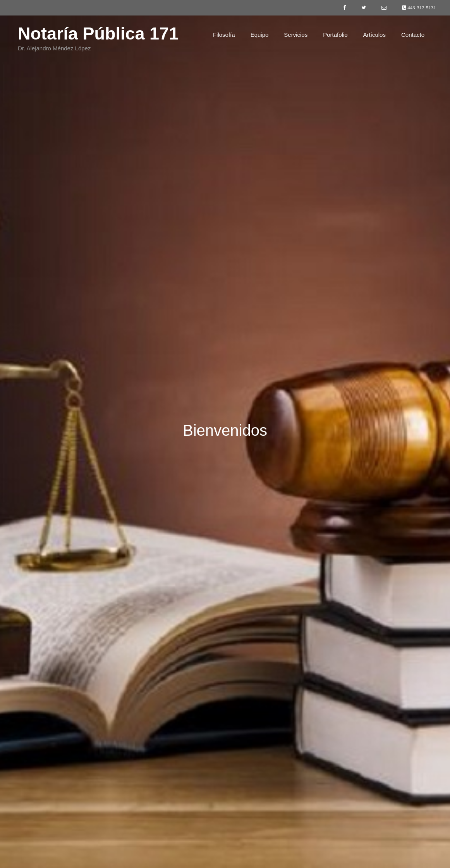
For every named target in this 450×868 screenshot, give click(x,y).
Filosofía (224, 35)
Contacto (413, 35)
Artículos (374, 35)
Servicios (296, 35)
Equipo (260, 35)
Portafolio (335, 35)
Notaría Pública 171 (98, 34)
